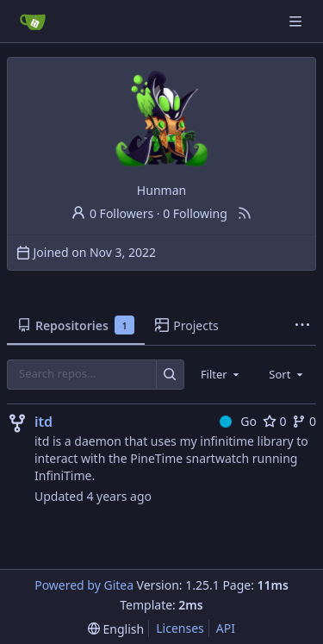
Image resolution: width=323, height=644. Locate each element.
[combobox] (221, 374)
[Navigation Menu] (297, 21)
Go (238, 421)
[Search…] (170, 375)
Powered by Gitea (84, 585)
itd (43, 422)
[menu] (116, 629)
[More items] (302, 326)
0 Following (195, 213)
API (226, 628)
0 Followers (112, 213)
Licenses (180, 628)
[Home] (33, 22)
